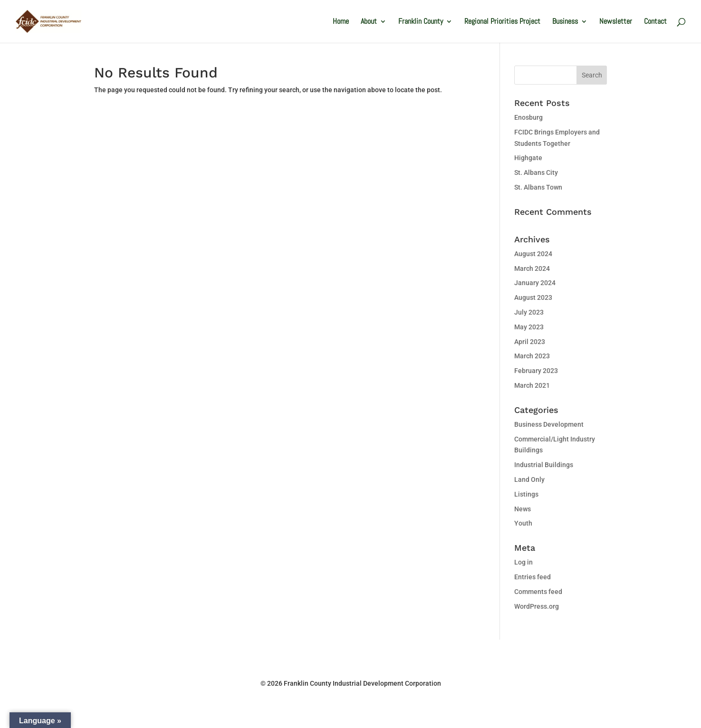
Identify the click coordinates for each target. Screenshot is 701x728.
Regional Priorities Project (502, 22)
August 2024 (533, 254)
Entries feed (533, 577)
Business (565, 22)
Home (341, 22)
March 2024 (532, 268)
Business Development (549, 424)
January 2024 (535, 283)
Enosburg (528, 117)
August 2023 (533, 297)
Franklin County (421, 22)
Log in (523, 562)
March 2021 (532, 385)
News (523, 509)
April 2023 (530, 342)
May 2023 (529, 327)
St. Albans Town (538, 187)
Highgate (528, 158)
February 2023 (536, 371)
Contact (655, 22)
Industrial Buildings (544, 465)
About (369, 22)
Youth (523, 523)
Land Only (529, 479)
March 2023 (532, 356)
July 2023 (529, 312)
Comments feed (538, 592)
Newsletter (616, 22)
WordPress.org (537, 606)
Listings (526, 494)
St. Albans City (536, 172)
